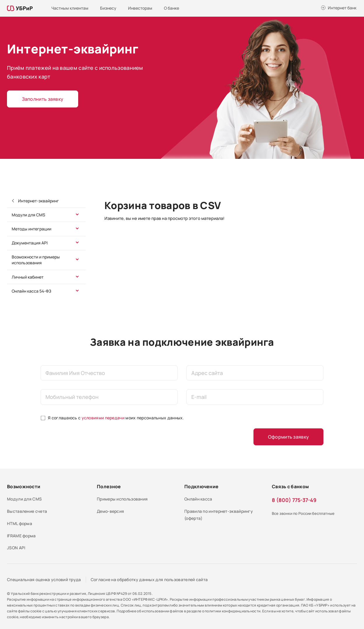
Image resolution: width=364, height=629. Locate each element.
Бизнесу (108, 8)
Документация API (30, 243)
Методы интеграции (32, 229)
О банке (171, 8)
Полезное (109, 486)
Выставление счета (27, 511)
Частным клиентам (70, 8)
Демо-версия (110, 511)
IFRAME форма (21, 536)
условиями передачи (103, 418)
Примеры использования (122, 499)
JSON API (16, 548)
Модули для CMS (28, 215)
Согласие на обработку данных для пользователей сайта (149, 580)
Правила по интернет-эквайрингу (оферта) (219, 515)
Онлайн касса (198, 499)
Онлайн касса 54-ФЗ (32, 291)
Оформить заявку (289, 437)
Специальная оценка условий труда (44, 580)
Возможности (24, 486)
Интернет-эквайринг (38, 201)
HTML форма (20, 523)
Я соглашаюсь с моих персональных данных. (116, 418)
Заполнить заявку (43, 99)
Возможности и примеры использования (36, 260)
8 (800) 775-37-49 (294, 500)
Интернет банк (342, 8)
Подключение (201, 486)
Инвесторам (140, 8)
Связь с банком (290, 486)
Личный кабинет (28, 277)
